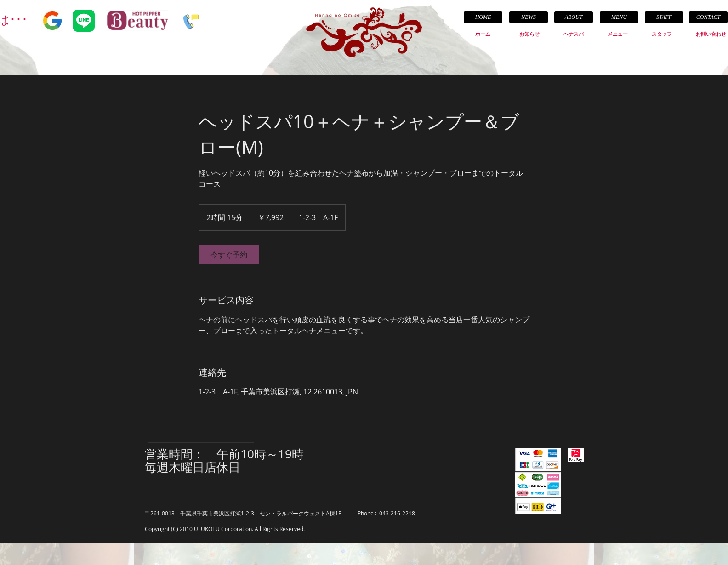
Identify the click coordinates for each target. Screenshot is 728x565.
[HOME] (483, 17)
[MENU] (619, 17)
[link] (229, 255)
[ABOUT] (574, 17)
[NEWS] (529, 17)
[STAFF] (664, 17)
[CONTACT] (708, 17)
